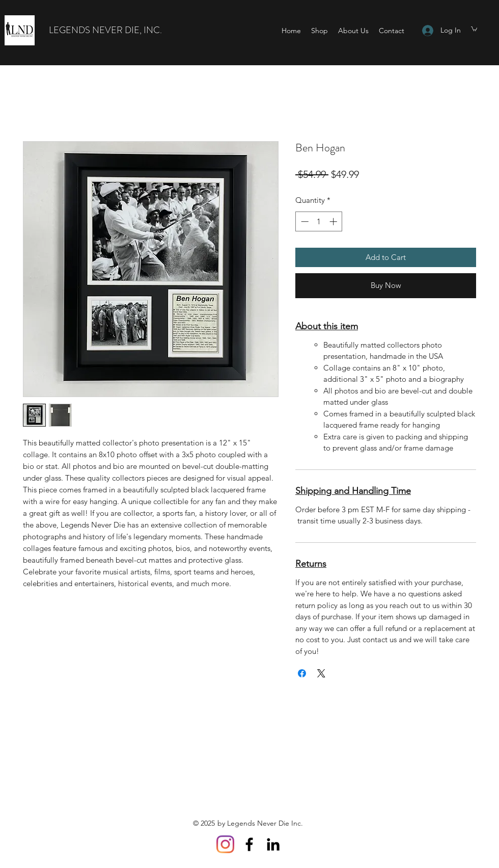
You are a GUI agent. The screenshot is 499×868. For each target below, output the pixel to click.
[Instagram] (225, 844)
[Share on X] (321, 673)
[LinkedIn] (273, 844)
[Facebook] (249, 844)
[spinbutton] (319, 221)
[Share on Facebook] (302, 673)
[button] (474, 29)
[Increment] (334, 221)
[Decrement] (304, 221)
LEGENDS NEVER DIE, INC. (105, 30)
